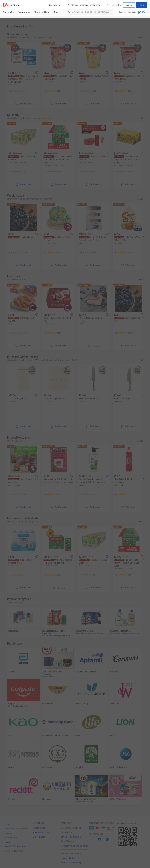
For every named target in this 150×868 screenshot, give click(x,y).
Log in (142, 5)
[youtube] (100, 841)
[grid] (75, 75)
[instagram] (107, 841)
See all (140, 38)
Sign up (129, 5)
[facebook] (92, 841)
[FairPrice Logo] (11, 5)
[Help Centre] (114, 5)
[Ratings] (18, 91)
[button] (134, 12)
